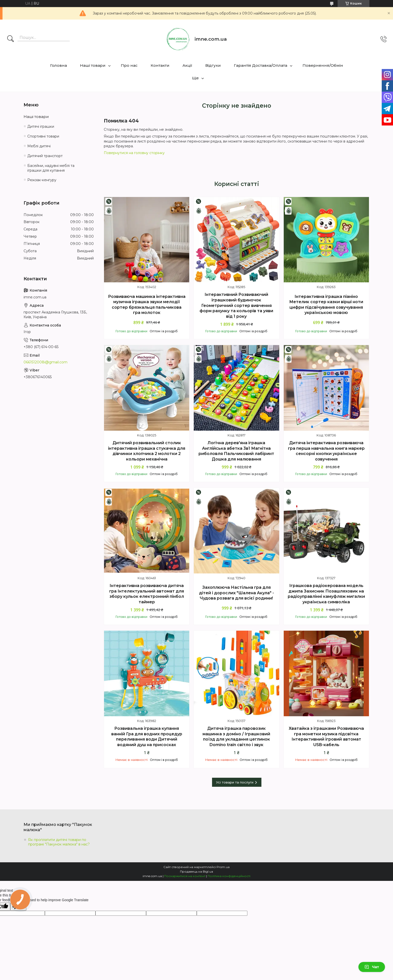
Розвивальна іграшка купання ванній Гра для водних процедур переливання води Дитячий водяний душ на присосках (147, 737)
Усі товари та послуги (235, 782)
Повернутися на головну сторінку (134, 153)
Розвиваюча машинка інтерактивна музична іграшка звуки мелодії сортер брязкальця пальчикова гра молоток (147, 305)
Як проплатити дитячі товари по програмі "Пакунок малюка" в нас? (59, 842)
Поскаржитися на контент (185, 876)
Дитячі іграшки (41, 126)
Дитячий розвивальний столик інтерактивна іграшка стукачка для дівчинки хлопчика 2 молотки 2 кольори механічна (147, 451)
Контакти (160, 65)
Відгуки (213, 65)
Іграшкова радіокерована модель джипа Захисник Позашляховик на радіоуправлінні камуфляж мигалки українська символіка (326, 594)
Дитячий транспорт (45, 156)
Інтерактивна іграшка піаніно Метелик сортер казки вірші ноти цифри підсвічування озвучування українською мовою (326, 305)
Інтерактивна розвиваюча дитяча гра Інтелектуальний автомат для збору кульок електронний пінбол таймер (147, 594)
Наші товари (93, 65)
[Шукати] (11, 39)
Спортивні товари (43, 136)
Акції (187, 65)
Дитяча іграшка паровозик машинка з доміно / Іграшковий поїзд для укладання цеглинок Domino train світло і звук (236, 737)
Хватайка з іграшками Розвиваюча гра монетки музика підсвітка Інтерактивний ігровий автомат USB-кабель (326, 737)
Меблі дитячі (39, 146)
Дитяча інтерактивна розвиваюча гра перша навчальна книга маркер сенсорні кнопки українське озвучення (326, 451)
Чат (372, 967)
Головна (59, 65)
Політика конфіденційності (229, 876)
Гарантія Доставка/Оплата (261, 65)
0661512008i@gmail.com (45, 362)
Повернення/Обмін (323, 65)
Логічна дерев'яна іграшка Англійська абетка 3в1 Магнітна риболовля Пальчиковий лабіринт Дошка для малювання (236, 451)
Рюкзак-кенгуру (42, 180)
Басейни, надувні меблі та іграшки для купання (51, 168)
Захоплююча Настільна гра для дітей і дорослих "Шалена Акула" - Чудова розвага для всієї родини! (236, 593)
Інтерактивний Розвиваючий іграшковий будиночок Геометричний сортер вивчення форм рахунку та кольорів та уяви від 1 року (236, 305)
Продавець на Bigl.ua (197, 871)
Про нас (129, 65)
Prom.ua (223, 867)
